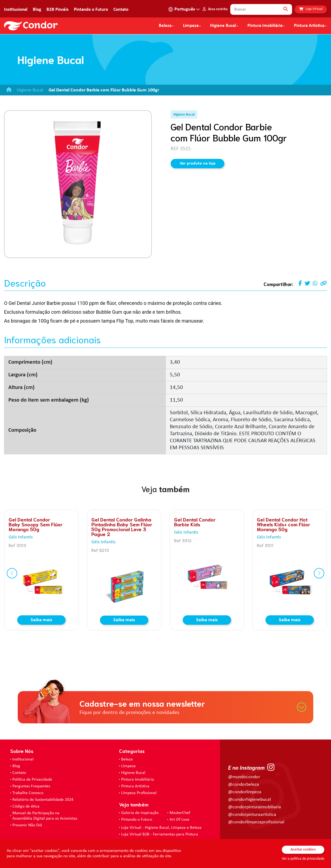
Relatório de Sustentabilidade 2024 (43, 800)
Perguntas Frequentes (31, 786)
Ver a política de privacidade (303, 859)
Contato (121, 10)
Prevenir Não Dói (27, 825)
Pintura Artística (309, 26)
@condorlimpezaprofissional (256, 822)
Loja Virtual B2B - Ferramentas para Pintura (160, 834)
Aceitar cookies (303, 850)
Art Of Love (179, 820)
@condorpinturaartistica (252, 815)
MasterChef (180, 813)
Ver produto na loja (198, 163)
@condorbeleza (244, 785)
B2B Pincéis (57, 10)
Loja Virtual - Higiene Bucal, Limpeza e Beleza (161, 828)
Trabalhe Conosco (28, 793)
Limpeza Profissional (139, 793)
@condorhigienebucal (249, 800)
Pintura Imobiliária (265, 26)
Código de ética (26, 806)
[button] (12, 573)
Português (185, 9)
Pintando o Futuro (91, 10)
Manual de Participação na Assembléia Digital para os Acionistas (45, 816)
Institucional (16, 10)
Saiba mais (41, 620)
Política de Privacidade (32, 780)
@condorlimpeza (245, 792)
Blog (37, 10)
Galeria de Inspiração (140, 813)
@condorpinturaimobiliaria (255, 807)
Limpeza (128, 766)
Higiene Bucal (223, 26)
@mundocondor (244, 777)
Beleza (165, 26)
